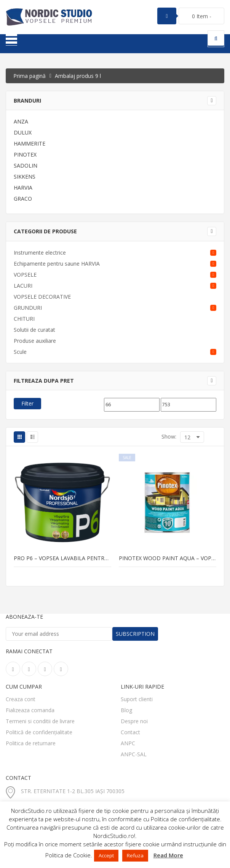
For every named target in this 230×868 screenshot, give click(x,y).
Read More (168, 855)
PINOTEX (25, 154)
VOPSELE (25, 275)
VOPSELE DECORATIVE (42, 297)
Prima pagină (30, 76)
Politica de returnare (31, 743)
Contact (130, 732)
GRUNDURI (28, 308)
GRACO (23, 199)
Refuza (135, 855)
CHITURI (24, 319)
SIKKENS (25, 177)
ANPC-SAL (134, 754)
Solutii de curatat (34, 330)
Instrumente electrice (40, 253)
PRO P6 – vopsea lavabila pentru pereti (62, 558)
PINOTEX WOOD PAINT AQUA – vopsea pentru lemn (168, 558)
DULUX (23, 132)
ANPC (128, 743)
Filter (27, 403)
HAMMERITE (30, 143)
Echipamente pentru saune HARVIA (57, 264)
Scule (20, 352)
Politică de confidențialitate (39, 732)
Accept (106, 855)
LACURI (23, 286)
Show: (169, 436)
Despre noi (134, 721)
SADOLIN (26, 166)
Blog (126, 710)
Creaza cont (21, 699)
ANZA (21, 121)
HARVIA (23, 188)
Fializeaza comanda (30, 710)
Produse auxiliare (35, 341)
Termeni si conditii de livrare (40, 721)
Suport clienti (137, 699)
